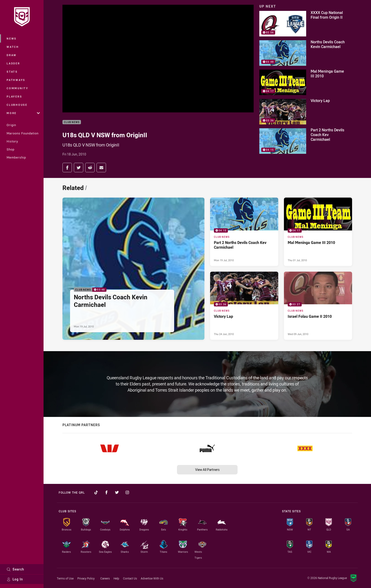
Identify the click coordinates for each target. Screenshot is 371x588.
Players (14, 96)
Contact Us (130, 578)
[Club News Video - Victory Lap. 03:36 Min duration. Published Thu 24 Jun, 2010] (244, 306)
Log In (15, 579)
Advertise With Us (152, 578)
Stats (12, 72)
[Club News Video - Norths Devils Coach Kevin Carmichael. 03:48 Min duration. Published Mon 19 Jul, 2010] (133, 269)
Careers (105, 578)
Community (18, 88)
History (12, 141)
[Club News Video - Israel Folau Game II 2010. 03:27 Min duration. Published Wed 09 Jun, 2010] (318, 306)
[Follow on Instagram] (127, 492)
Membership (16, 157)
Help (116, 578)
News (12, 38)
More (23, 113)
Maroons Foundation (23, 133)
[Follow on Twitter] (117, 492)
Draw (12, 55)
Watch (13, 47)
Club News (72, 122)
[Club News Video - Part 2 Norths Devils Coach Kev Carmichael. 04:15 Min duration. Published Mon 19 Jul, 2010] (244, 232)
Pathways (16, 80)
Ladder (13, 63)
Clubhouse (17, 105)
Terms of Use (65, 578)
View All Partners (207, 470)
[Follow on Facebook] (106, 492)
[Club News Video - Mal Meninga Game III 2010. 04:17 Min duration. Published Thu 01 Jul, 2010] (318, 232)
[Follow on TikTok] (96, 492)
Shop (11, 149)
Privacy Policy (86, 578)
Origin (11, 125)
